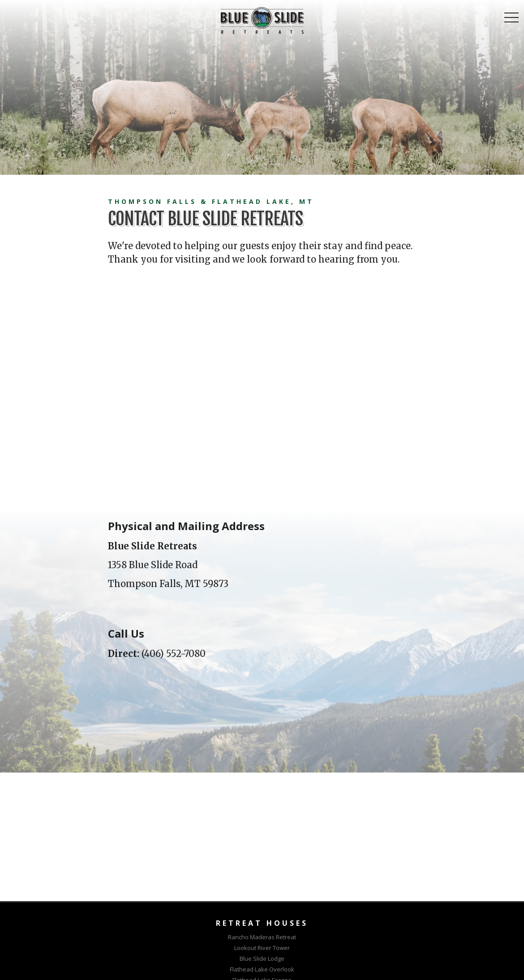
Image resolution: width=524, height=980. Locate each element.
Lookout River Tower (262, 948)
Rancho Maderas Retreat (262, 937)
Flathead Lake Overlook (262, 969)
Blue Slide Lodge (262, 958)
